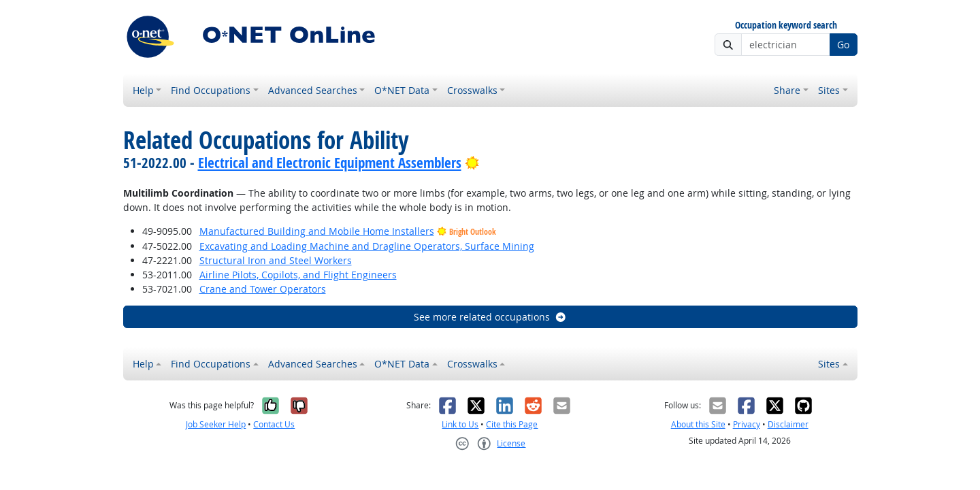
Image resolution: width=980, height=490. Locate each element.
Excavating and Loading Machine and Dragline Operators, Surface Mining (367, 246)
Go (843, 45)
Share (787, 90)
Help (143, 90)
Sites (829, 90)
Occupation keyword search (786, 26)
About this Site (698, 424)
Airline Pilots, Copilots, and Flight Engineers (298, 275)
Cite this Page (512, 424)
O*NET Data (402, 90)
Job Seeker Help (216, 424)
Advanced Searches (313, 90)
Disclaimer (788, 424)
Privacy (747, 424)
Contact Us (274, 424)
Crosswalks (472, 90)
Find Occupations (211, 90)
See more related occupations (490, 317)
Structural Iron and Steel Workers (276, 260)
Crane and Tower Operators (263, 289)
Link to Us (460, 424)
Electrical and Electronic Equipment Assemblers (330, 163)
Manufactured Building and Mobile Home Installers (317, 231)
